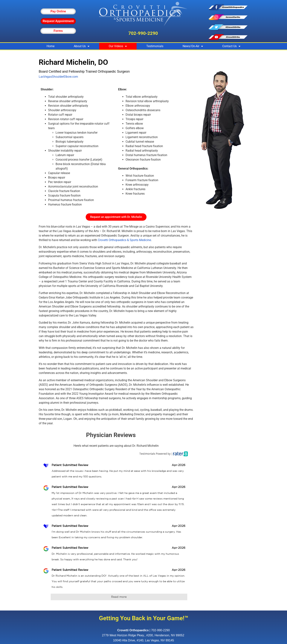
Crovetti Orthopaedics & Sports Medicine (124, 240)
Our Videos (118, 46)
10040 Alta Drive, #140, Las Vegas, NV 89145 (143, 640)
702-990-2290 (143, 33)
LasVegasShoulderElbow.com (58, 77)
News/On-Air (193, 46)
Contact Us (231, 46)
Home (51, 46)
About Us (82, 46)
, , (143, 635)
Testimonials (155, 46)
